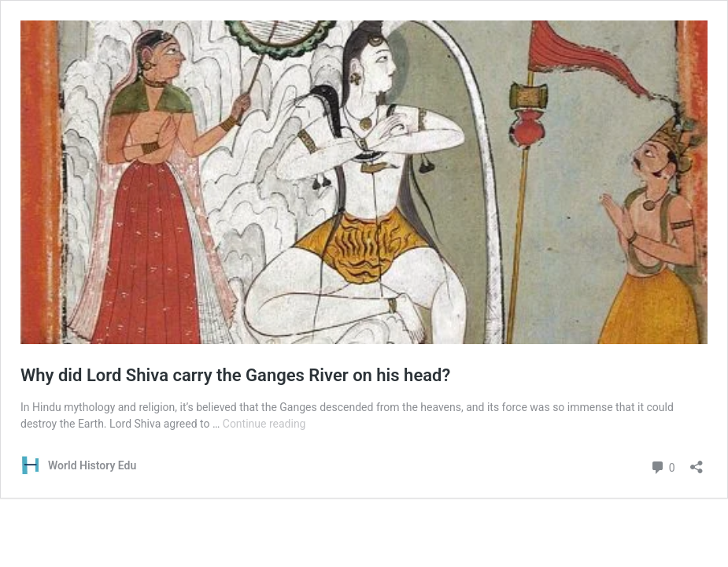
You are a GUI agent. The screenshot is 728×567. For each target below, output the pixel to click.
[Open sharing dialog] (697, 462)
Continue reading (264, 424)
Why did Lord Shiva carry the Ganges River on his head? (235, 375)
